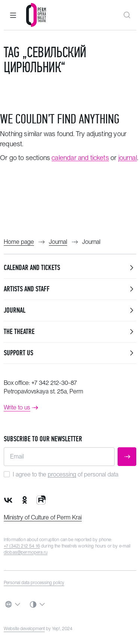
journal (128, 158)
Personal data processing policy (34, 583)
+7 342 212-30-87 (54, 383)
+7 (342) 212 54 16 (22, 546)
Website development (24, 629)
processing (62, 474)
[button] (13, 15)
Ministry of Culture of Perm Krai (43, 517)
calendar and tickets (80, 158)
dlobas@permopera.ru (26, 552)
